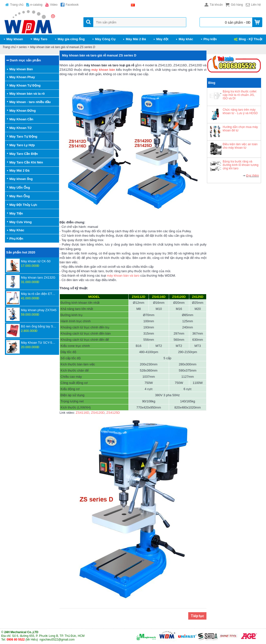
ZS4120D (98, 413)
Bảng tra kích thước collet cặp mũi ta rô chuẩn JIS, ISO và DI (240, 95)
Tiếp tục (197, 616)
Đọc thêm (252, 176)
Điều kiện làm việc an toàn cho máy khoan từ (240, 146)
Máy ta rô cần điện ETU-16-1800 (39, 294)
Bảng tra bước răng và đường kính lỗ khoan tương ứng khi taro (241, 165)
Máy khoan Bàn (21, 69)
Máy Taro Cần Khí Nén (26, 162)
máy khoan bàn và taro (123, 276)
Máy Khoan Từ (20, 128)
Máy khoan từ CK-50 (36, 261)
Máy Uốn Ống (20, 188)
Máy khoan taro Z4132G (38, 277)
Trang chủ (9, 47)
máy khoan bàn (103, 70)
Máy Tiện (16, 213)
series (23, 47)
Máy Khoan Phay (22, 77)
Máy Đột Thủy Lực (23, 205)
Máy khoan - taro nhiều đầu (30, 102)
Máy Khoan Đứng (23, 111)
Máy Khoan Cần (21, 119)
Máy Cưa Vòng (21, 222)
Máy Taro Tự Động (23, 136)
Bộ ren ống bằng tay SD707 (39, 326)
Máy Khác (17, 230)
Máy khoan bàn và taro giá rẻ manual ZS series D (63, 47)
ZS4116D (83, 413)
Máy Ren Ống (20, 196)
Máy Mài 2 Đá (19, 170)
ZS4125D (113, 413)
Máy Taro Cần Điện (24, 154)
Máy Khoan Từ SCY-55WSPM (39, 343)
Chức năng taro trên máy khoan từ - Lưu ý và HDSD (240, 111)
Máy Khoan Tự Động (25, 85)
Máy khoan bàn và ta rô (27, 94)
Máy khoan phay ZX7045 (39, 310)
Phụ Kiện (16, 239)
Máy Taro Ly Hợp (22, 145)
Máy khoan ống (21, 179)
